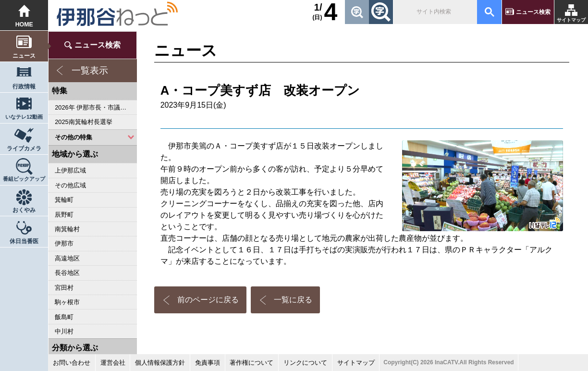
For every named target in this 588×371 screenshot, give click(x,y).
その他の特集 (73, 137)
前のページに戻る (208, 300)
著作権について (251, 363)
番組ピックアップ (24, 179)
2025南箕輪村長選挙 (83, 122)
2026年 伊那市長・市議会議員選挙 (96, 107)
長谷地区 (67, 273)
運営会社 (113, 363)
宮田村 (64, 288)
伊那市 (64, 243)
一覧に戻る (293, 300)
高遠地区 (67, 258)
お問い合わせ (72, 363)
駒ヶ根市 (67, 302)
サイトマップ (571, 20)
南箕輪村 (67, 229)
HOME (24, 25)
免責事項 (208, 363)
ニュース (24, 56)
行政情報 (24, 87)
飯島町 (64, 317)
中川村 (64, 331)
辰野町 (64, 215)
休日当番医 (24, 241)
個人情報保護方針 (160, 363)
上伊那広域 (70, 170)
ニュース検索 (533, 12)
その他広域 (70, 185)
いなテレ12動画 (24, 117)
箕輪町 (64, 200)
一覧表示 (90, 70)
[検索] (434, 12)
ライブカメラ (24, 148)
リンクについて (305, 363)
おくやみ (24, 210)
